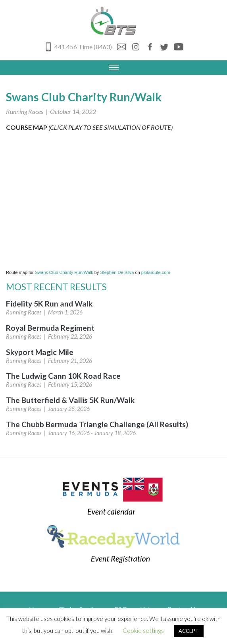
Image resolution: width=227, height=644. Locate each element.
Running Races (25, 111)
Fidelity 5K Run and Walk (49, 304)
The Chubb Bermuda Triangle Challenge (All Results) (97, 424)
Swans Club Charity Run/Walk (64, 272)
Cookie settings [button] (143, 631)
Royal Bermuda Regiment (50, 328)
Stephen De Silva (117, 272)
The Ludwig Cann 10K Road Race (63, 376)
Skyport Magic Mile (40, 352)
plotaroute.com (156, 272)
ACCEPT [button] (189, 631)
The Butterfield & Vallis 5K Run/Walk (70, 400)
